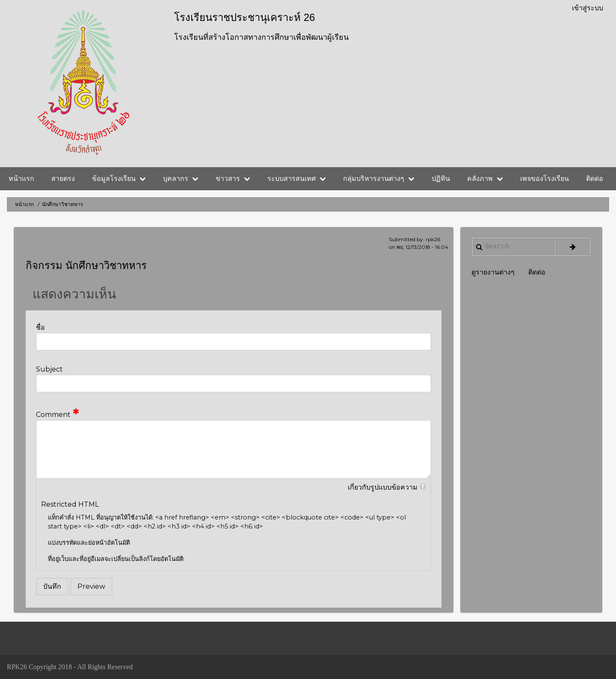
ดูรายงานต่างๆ (493, 272)
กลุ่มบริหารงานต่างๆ (379, 179)
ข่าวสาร (233, 179)
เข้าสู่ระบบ (588, 8)
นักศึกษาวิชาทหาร (106, 265)
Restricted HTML (70, 504)
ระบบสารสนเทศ (297, 179)
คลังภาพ (485, 179)
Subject (49, 369)
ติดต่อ (595, 179)
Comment (53, 415)
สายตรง (63, 179)
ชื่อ (40, 327)
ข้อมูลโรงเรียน (119, 179)
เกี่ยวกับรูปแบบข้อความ (383, 487)
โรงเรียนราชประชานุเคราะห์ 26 (244, 17)
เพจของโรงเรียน (545, 179)
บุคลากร (181, 179)
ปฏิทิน (441, 179)
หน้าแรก (21, 179)
